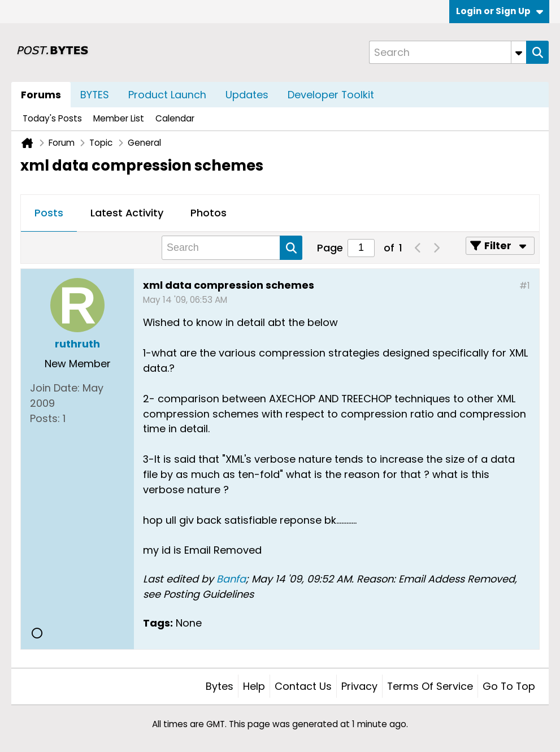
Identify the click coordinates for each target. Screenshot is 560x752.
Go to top (509, 686)
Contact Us (303, 686)
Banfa (231, 579)
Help (254, 686)
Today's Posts (52, 118)
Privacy (359, 686)
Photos (209, 213)
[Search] (448, 52)
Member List (119, 118)
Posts (49, 213)
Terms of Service (430, 686)
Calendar (175, 118)
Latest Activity (127, 213)
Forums (41, 95)
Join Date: (55, 388)
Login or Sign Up (500, 11)
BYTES (95, 95)
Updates (247, 95)
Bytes (220, 686)
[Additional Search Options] (519, 52)
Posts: (45, 418)
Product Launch (167, 95)
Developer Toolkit (331, 95)
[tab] (49, 214)
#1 (525, 286)
